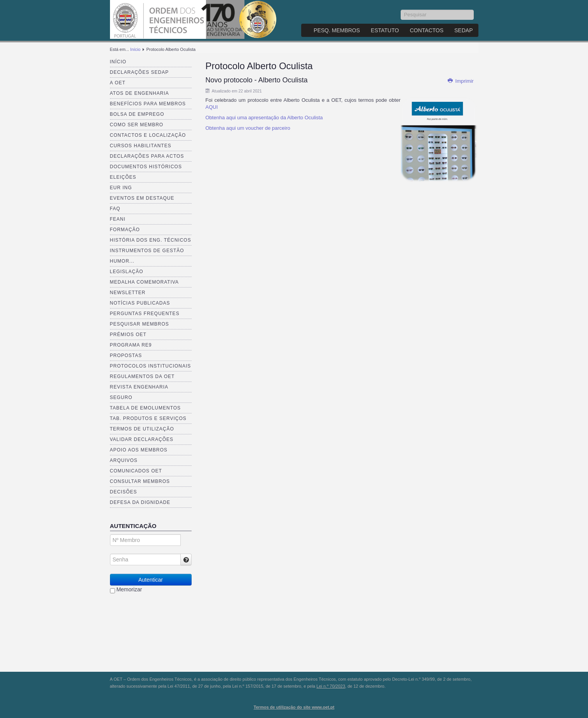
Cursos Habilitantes (141, 146)
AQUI (212, 107)
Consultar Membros (140, 481)
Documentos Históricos (146, 167)
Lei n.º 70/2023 (331, 686)
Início (135, 49)
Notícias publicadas (140, 303)
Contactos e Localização (148, 135)
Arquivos (124, 460)
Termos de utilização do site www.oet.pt (294, 707)
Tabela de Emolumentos (146, 408)
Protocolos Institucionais (151, 366)
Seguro (121, 397)
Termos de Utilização (142, 429)
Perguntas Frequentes (145, 314)
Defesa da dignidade (140, 502)
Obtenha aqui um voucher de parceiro (248, 128)
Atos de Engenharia (140, 93)
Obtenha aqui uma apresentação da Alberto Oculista (264, 118)
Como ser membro (137, 125)
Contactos (427, 30)
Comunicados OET (136, 471)
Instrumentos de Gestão (147, 251)
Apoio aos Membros (139, 450)
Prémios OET (128, 335)
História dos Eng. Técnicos (151, 240)
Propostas (126, 356)
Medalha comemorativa (145, 282)
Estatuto (385, 30)
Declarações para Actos (147, 156)
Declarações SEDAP (140, 72)
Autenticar (151, 580)
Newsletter (128, 293)
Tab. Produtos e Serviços (148, 418)
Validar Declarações (142, 439)
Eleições (123, 177)
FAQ (115, 209)
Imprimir (461, 81)
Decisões (124, 492)
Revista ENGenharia (139, 387)
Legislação (127, 272)
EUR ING (121, 188)
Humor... (122, 261)
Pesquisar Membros (140, 324)
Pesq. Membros (337, 30)
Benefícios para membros (148, 104)
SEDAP (463, 30)
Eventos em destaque (142, 198)
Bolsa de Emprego (137, 114)
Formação (125, 230)
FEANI (118, 219)
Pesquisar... (401, 10)
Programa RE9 (131, 345)
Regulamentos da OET (142, 376)
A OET (118, 83)
